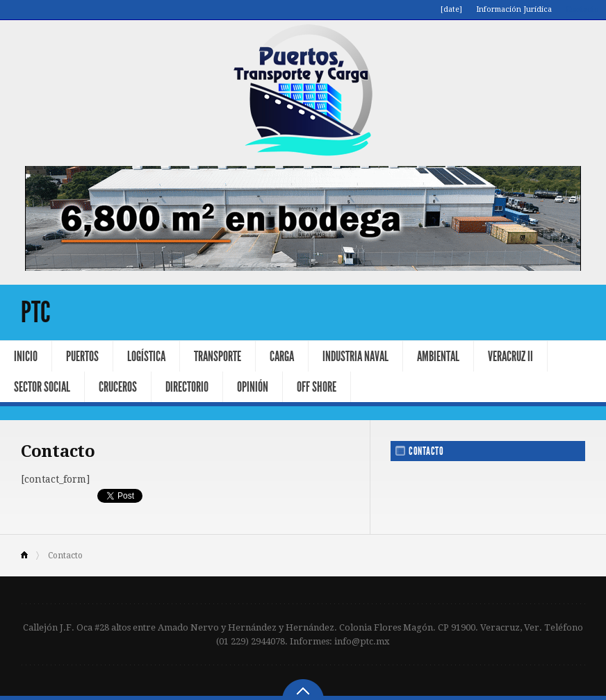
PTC (36, 312)
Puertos (82, 356)
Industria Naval (355, 356)
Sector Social (42, 387)
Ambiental (438, 356)
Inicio (26, 356)
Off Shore (317, 387)
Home (30, 556)
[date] (451, 9)
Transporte (218, 356)
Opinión (253, 387)
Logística (146, 356)
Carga (282, 356)
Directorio (187, 387)
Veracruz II (510, 356)
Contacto (582, 9)
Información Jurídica (514, 9)
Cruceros (118, 387)
